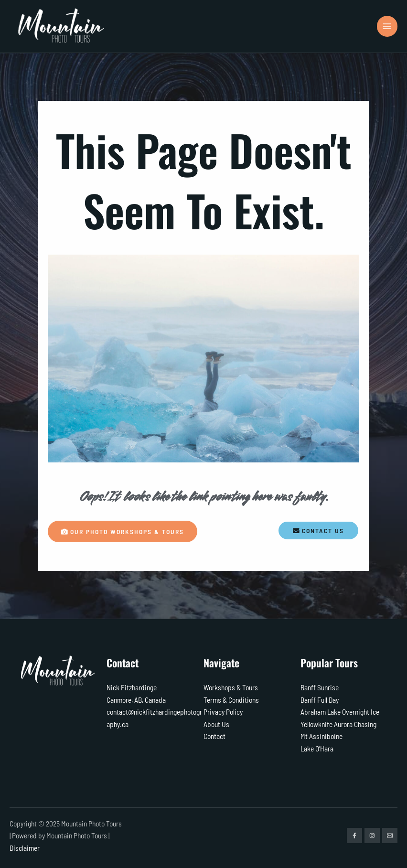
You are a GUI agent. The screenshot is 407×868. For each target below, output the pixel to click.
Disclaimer (25, 848)
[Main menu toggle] (387, 26)
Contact (214, 736)
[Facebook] (354, 836)
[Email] (390, 836)
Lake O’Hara (317, 748)
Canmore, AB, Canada (136, 700)
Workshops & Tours (231, 687)
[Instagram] (372, 836)
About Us (216, 724)
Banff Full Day (320, 700)
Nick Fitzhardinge (132, 687)
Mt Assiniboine (321, 736)
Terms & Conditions (231, 700)
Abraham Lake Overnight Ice (340, 712)
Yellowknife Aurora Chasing (338, 724)
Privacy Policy (223, 712)
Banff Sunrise (320, 687)
